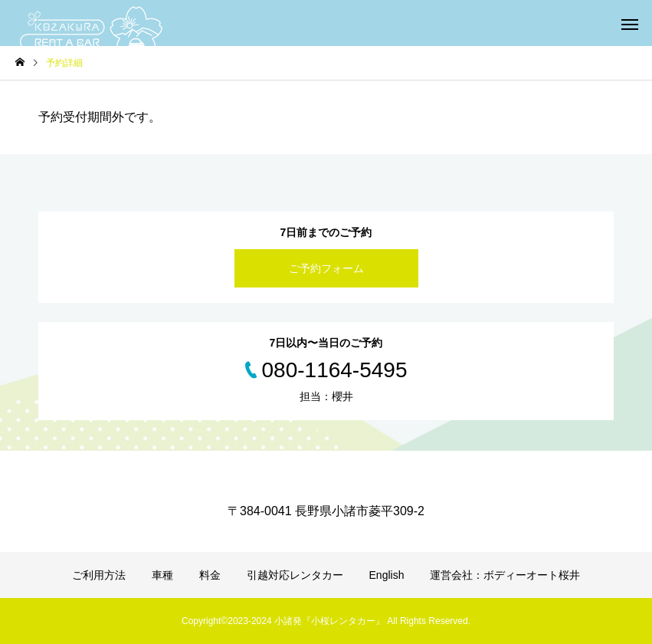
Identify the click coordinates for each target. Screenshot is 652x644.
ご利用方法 (99, 575)
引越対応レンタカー (295, 575)
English (387, 575)
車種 (162, 575)
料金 (210, 575)
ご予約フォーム (326, 268)
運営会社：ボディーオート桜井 (505, 575)
